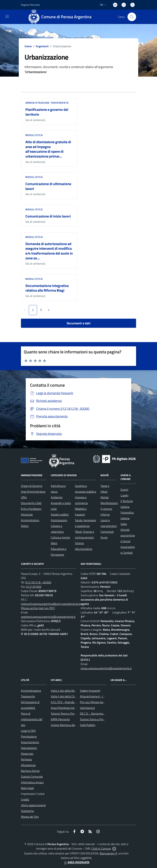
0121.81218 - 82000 (38, 582)
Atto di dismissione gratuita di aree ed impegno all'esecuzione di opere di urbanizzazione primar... (48, 149)
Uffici (24, 497)
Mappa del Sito (30, 817)
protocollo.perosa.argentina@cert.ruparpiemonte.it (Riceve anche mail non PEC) (51, 606)
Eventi (124, 490)
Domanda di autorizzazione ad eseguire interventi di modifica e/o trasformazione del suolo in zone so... (49, 251)
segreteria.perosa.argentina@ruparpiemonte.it (48, 617)
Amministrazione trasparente (47, 103)
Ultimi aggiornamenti (33, 805)
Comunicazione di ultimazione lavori (48, 186)
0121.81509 (34, 587)
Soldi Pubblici (88, 725)
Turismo (79, 543)
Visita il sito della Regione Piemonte (72, 691)
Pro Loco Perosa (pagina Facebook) (100, 702)
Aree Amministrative (33, 492)
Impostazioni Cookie (33, 794)
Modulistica (34, 135)
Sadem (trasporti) (90, 691)
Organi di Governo (32, 486)
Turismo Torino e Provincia (66, 714)
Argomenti (42, 46)
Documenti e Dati (31, 503)
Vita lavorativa (84, 549)
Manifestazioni (109, 503)
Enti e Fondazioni (31, 509)
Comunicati (107, 532)
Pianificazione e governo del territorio (47, 112)
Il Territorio (127, 501)
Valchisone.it (87, 708)
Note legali (27, 788)
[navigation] (7, 16)
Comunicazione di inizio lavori (48, 216)
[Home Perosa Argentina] (61, 17)
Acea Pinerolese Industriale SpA (70, 708)
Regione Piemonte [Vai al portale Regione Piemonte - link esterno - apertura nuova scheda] (30, 5)
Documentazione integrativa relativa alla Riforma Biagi (47, 288)
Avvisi (104, 537)
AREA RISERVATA (76, 862)
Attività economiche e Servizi (128, 535)
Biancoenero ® (108, 853)
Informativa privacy (32, 782)
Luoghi (124, 495)
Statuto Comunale (32, 777)
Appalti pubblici (60, 514)
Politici (25, 526)
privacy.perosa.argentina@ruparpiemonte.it (106, 668)
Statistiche (27, 811)
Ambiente (57, 497)
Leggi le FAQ (28, 731)
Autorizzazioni (59, 520)
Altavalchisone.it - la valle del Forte (101, 696)
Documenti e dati (79, 323)
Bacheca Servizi (30, 771)
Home (28, 46)
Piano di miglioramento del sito (32, 719)
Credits (25, 799)
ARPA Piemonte (60, 719)
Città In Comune (101, 848)
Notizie (105, 497)
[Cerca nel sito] (132, 17)
